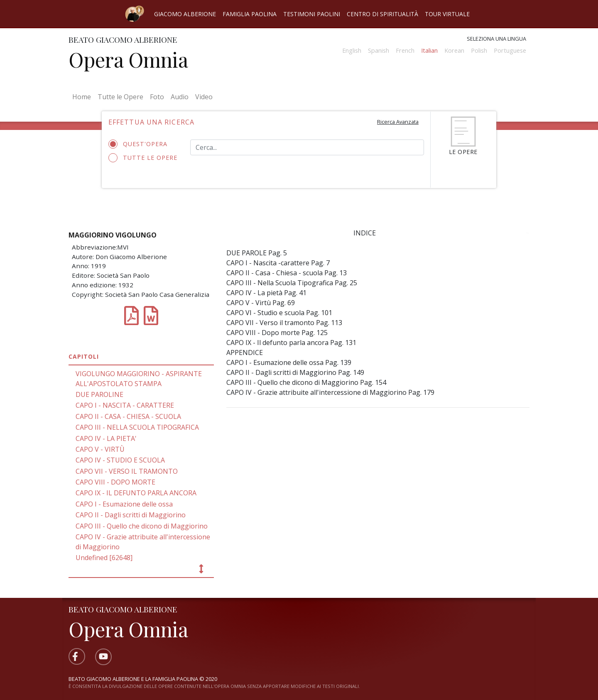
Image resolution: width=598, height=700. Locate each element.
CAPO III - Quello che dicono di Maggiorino (142, 526)
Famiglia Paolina (250, 14)
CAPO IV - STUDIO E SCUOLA (120, 460)
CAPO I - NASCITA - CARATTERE (125, 405)
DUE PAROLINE (99, 394)
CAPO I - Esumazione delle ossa (124, 504)
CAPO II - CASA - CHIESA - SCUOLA (128, 416)
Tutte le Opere (120, 97)
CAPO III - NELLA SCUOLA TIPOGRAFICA (137, 427)
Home (83, 96)
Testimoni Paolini (312, 14)
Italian (429, 50)
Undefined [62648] (104, 558)
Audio (180, 97)
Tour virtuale (447, 14)
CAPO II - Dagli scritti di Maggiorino (131, 515)
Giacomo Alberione (185, 14)
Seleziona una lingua (496, 39)
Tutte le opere (143, 158)
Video (204, 97)
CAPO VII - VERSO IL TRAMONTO (127, 471)
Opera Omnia (128, 59)
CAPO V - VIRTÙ (100, 449)
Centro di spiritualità (382, 14)
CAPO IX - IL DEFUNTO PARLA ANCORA (136, 493)
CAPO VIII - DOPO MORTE (115, 482)
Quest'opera (141, 144)
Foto (157, 97)
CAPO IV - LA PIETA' (106, 438)
